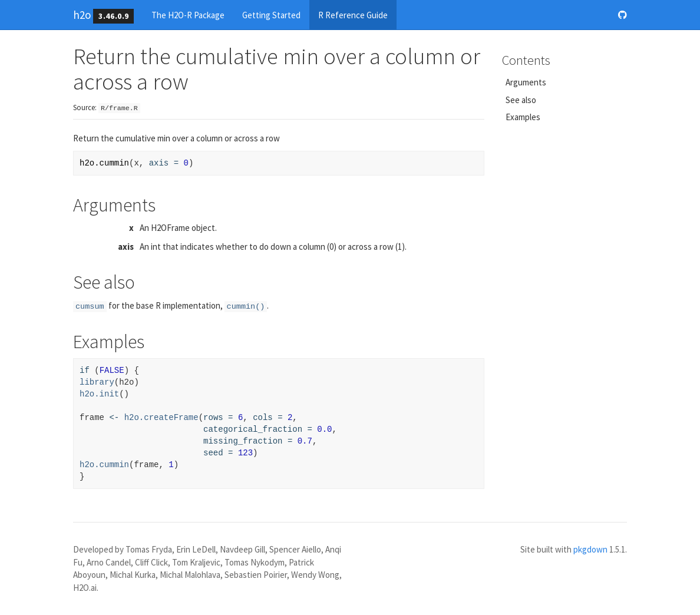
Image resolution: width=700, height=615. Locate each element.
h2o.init (99, 394)
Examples (523, 117)
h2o (82, 15)
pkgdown (590, 549)
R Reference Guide (353, 15)
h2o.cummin (104, 465)
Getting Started (271, 15)
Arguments (526, 82)
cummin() (246, 307)
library (97, 382)
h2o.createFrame (161, 418)
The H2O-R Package (188, 15)
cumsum (90, 307)
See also (521, 100)
